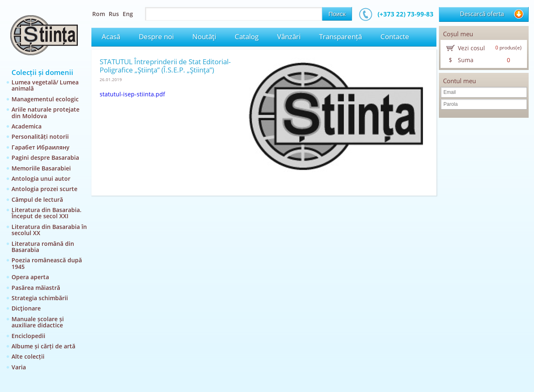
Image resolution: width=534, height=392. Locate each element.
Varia (19, 367)
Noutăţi (204, 36)
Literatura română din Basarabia (43, 247)
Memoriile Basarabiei (41, 168)
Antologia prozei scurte (44, 189)
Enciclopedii (28, 336)
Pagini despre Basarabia (45, 157)
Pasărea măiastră (36, 288)
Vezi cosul (471, 48)
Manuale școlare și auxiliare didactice (38, 322)
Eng (128, 14)
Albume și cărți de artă (43, 346)
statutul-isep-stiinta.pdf (132, 94)
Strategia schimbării (40, 298)
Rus (114, 14)
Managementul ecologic (45, 99)
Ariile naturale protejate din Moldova (45, 112)
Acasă (111, 36)
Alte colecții (28, 356)
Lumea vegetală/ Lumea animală (45, 85)
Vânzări (289, 36)
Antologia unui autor (41, 178)
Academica (27, 126)
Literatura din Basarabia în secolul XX (49, 230)
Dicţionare (26, 308)
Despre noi (156, 36)
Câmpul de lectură (37, 199)
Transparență (340, 36)
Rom (99, 14)
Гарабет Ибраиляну (41, 147)
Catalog (247, 36)
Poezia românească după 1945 (47, 263)
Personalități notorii (40, 136)
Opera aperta (30, 277)
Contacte (395, 36)
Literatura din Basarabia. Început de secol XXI (47, 213)
